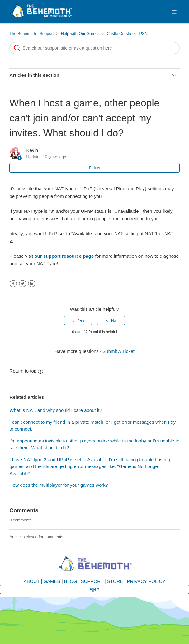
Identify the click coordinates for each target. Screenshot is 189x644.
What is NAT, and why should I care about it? (56, 410)
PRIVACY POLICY (146, 581)
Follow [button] (94, 168)
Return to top (26, 371)
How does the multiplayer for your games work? (59, 485)
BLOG (71, 581)
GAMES (52, 581)
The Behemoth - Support (31, 34)
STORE (115, 581)
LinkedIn (32, 284)
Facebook (13, 284)
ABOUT (32, 581)
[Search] (94, 48)
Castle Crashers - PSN (127, 34)
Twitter (23, 284)
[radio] (78, 320)
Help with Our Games (80, 34)
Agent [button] (94, 589)
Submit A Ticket (118, 351)
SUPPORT (92, 581)
